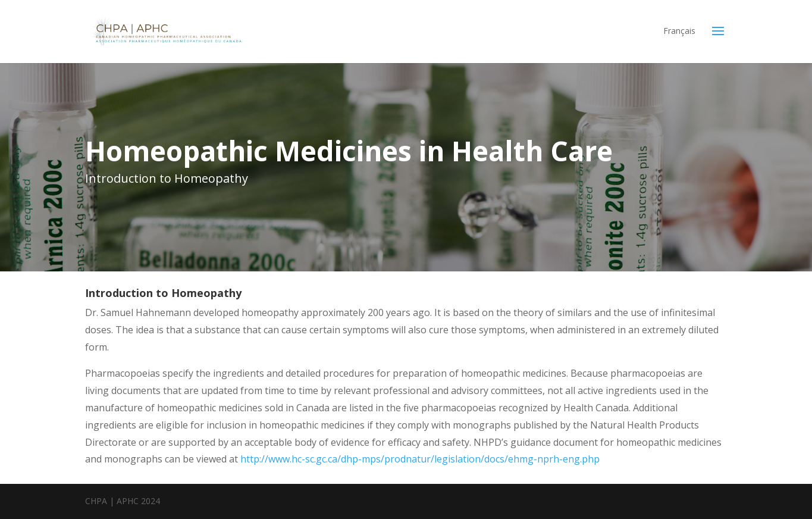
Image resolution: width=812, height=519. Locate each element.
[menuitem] (679, 40)
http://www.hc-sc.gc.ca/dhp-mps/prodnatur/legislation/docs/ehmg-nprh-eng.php (420, 459)
